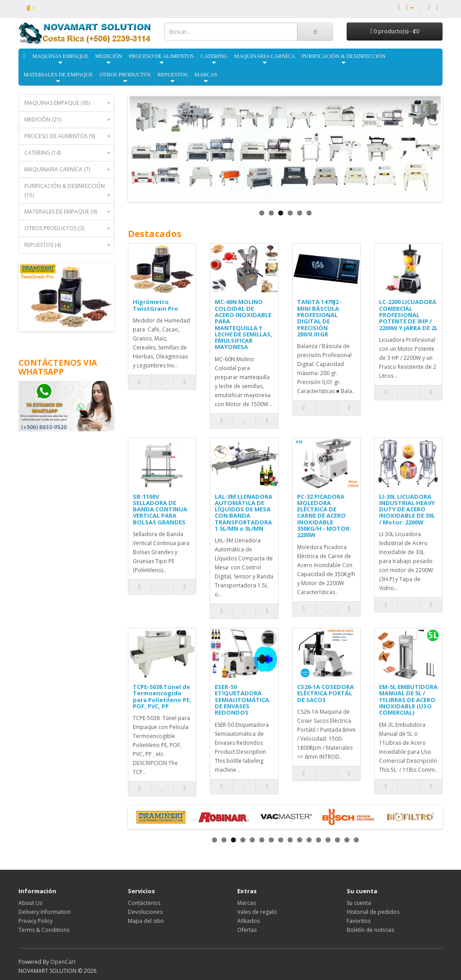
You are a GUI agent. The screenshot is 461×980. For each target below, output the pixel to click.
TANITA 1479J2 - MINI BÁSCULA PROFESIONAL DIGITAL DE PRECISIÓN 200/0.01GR (320, 318)
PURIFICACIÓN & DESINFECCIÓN (343, 60)
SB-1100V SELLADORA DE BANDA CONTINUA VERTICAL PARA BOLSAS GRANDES (160, 509)
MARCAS (206, 78)
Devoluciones (145, 912)
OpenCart (63, 962)
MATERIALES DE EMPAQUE (59, 78)
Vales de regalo (257, 912)
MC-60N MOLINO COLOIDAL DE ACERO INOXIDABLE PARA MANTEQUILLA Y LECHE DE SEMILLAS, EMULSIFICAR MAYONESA (244, 324)
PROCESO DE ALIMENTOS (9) (69, 136)
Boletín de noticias (370, 930)
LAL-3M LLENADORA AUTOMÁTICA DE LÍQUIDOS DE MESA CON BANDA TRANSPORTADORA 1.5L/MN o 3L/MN (244, 512)
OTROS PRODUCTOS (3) (69, 228)
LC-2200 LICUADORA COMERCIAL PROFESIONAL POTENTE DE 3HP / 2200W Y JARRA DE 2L (408, 315)
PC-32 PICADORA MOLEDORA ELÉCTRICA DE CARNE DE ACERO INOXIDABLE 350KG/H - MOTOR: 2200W (324, 516)
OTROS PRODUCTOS (125, 78)
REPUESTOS (173, 78)
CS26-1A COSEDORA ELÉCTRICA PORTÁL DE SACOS (325, 693)
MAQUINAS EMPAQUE (61, 60)
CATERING (214, 60)
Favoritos (359, 921)
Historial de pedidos (373, 912)
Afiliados (249, 921)
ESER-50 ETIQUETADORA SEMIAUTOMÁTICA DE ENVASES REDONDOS (242, 700)
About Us (30, 903)
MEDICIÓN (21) (69, 120)
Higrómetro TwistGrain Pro (156, 305)
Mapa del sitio (146, 921)
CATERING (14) (69, 153)
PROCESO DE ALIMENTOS (161, 60)
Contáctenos (144, 903)
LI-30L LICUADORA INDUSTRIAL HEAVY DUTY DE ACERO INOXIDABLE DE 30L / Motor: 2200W (407, 509)
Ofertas (247, 930)
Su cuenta (359, 903)
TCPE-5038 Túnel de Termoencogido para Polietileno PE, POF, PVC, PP (162, 696)
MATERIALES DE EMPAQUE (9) (69, 212)
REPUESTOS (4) (69, 245)
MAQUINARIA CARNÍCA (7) (69, 170)
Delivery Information (45, 912)
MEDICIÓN (108, 60)
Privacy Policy (36, 921)
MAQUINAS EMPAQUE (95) (69, 103)
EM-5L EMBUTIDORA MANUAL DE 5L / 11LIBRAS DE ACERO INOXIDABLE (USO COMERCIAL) (408, 700)
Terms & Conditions (44, 930)
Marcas (246, 903)
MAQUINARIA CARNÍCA (264, 60)
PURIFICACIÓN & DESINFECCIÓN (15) (69, 193)
